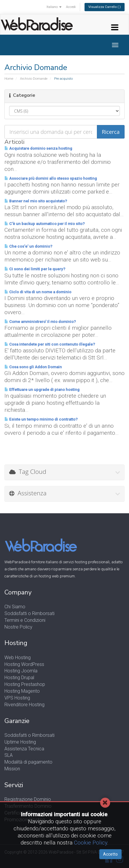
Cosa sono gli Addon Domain (33, 367)
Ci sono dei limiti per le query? (35, 269)
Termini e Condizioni (25, 620)
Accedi (71, 7)
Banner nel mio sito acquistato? (36, 201)
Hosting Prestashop (25, 684)
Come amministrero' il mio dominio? (40, 322)
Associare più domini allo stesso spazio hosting (51, 178)
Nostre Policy (18, 627)
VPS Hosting (17, 698)
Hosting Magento (22, 691)
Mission (12, 769)
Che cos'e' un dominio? (28, 246)
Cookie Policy (91, 843)
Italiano (54, 7)
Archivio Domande (34, 79)
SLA (9, 755)
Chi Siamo (15, 607)
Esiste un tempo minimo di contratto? (41, 419)
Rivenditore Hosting (24, 705)
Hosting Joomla (21, 671)
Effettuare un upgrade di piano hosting (42, 390)
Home (9, 79)
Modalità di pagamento (28, 762)
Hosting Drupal (19, 678)
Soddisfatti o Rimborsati (29, 613)
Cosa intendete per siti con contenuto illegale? (50, 344)
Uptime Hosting (20, 742)
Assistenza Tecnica (24, 749)
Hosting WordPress (24, 664)
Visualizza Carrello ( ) (105, 7)
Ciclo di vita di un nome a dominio (38, 292)
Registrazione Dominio (28, 799)
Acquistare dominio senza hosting (38, 148)
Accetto (110, 854)
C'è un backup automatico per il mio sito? (45, 224)
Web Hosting (18, 658)
